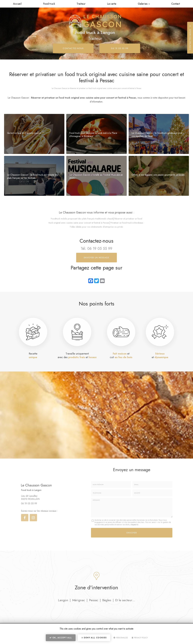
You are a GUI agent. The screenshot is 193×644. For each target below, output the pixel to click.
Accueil (17, 4)
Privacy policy (140, 638)
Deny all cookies (94, 638)
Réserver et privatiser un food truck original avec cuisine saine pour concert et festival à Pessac (106, 88)
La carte (112, 4)
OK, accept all (61, 638)
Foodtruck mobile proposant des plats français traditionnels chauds (82, 219)
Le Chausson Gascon (60, 88)
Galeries (144, 4)
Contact (176, 4)
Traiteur (81, 4)
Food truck (49, 4)
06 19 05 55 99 (120, 48)
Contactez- (73, 48)
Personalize (121, 638)
